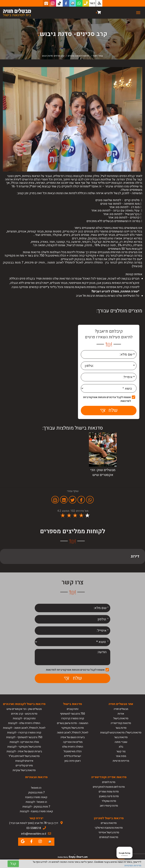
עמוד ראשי (98, 56)
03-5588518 (34, 828)
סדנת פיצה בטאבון (109, 796)
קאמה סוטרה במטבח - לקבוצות (36, 811)
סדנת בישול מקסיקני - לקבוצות (24, 747)
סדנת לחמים (109, 782)
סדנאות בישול (121, 718)
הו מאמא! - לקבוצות (36, 802)
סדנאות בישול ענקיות (24, 770)
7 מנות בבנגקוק (36, 793)
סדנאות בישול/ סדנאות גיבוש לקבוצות (121, 733)
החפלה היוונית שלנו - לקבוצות (24, 723)
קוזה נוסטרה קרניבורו (73, 718)
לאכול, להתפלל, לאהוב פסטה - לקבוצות (24, 728)
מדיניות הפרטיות (133, 865)
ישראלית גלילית (72, 756)
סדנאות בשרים (109, 823)
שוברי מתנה (121, 742)
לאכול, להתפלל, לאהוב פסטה (73, 733)
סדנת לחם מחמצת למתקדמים (109, 787)
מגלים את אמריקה (72, 742)
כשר (92, 3)
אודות (121, 714)
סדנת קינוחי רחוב (109, 806)
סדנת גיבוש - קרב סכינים (24, 714)
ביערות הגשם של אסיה (72, 737)
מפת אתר (121, 756)
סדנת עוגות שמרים (109, 792)
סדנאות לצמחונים (109, 837)
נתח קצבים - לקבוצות (24, 718)
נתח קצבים (73, 709)
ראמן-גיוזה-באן (72, 761)
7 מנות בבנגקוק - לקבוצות (36, 807)
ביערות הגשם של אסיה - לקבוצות (24, 751)
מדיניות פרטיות (121, 761)
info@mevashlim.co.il (34, 834)
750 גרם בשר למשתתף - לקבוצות (24, 737)
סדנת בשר (121, 728)
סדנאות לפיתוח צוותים (79, 56)
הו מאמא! (36, 788)
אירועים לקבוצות (24, 761)
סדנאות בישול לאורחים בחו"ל (24, 756)
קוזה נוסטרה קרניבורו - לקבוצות (24, 733)
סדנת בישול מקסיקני (73, 728)
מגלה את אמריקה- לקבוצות (24, 742)
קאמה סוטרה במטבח (36, 797)
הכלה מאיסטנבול (73, 751)
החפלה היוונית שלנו (73, 747)
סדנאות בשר (121, 737)
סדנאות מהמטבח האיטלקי (109, 828)
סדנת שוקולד (109, 801)
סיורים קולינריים (24, 766)
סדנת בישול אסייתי (109, 832)
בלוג (121, 747)
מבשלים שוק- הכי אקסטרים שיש (24, 709)
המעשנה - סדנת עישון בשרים (73, 723)
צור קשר (121, 751)
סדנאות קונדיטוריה (121, 723)
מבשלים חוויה (121, 709)
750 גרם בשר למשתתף (72, 714)
